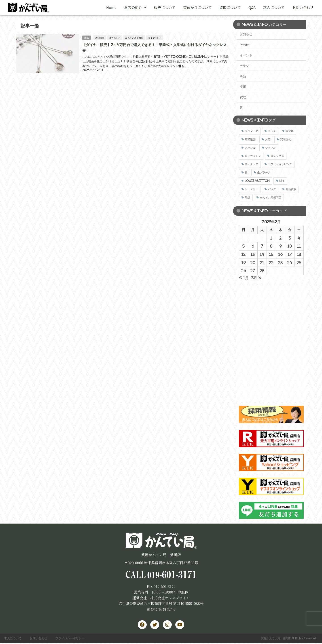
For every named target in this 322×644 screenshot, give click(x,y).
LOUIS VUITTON (257, 181)
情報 (243, 87)
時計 (248, 198)
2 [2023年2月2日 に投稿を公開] (280, 238)
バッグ (272, 189)
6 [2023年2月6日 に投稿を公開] (253, 246)
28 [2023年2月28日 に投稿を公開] (262, 271)
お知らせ (246, 34)
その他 (244, 45)
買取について (230, 7)
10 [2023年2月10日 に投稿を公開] (290, 246)
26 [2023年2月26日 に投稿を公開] (244, 271)
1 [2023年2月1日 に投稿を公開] (271, 238)
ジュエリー (252, 189)
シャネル (271, 148)
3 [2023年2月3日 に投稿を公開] (290, 238)
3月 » (256, 278)
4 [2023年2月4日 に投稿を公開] (299, 238)
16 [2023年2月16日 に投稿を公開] (281, 254)
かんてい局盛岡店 (134, 38)
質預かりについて (197, 7)
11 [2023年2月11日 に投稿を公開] (299, 246)
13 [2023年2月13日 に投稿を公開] (253, 254)
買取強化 (286, 139)
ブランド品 (252, 131)
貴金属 (290, 131)
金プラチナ (264, 173)
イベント (246, 55)
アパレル (250, 148)
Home (111, 7)
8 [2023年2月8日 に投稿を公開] (271, 246)
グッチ (272, 131)
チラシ (244, 66)
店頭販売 (100, 38)
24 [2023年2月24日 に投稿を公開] (290, 263)
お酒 (268, 139)
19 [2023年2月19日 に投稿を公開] (244, 263)
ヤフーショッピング (280, 164)
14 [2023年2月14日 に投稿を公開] (262, 254)
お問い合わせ (303, 7)
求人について (274, 7)
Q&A (252, 7)
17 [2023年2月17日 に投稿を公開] (290, 254)
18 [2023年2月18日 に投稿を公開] (299, 254)
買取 (243, 97)
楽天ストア (115, 38)
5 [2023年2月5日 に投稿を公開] (244, 246)
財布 (282, 181)
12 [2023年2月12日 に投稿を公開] (244, 254)
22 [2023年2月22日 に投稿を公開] (271, 263)
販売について (165, 7)
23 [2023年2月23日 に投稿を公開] (280, 263)
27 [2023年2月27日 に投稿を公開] (253, 271)
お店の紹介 (135, 7)
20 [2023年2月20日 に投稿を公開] (253, 263)
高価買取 (291, 189)
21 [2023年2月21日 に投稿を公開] (262, 263)
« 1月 (244, 278)
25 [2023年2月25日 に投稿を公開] (299, 263)
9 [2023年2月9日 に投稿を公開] (281, 246)
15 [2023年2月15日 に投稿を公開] (271, 254)
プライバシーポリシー (72, 639)
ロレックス (277, 156)
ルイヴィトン (253, 156)
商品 (87, 37)
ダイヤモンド (155, 38)
